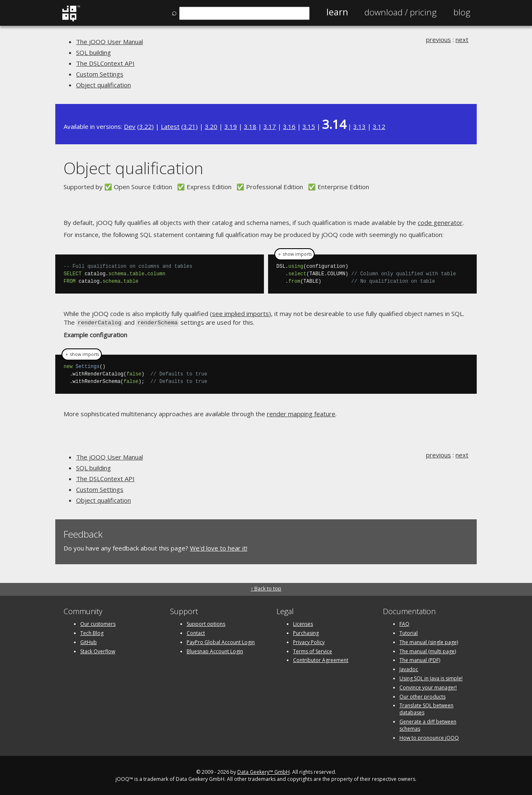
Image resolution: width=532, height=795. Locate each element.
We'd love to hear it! (219, 548)
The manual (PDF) (420, 659)
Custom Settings (100, 74)
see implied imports (240, 314)
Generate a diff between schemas (428, 724)
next (462, 40)
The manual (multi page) (428, 651)
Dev (130, 126)
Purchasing (306, 632)
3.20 (211, 126)
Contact (196, 632)
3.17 (270, 126)
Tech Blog (92, 632)
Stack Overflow (98, 651)
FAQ (404, 623)
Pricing (401, 12)
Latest (170, 126)
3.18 (250, 126)
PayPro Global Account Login (221, 641)
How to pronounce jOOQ (429, 737)
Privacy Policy (309, 641)
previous (438, 40)
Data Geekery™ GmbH (264, 771)
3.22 (145, 126)
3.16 (289, 126)
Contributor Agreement (321, 659)
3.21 (190, 126)
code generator (440, 222)
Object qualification (103, 85)
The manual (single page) (429, 641)
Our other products (422, 696)
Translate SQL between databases (426, 708)
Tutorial (409, 632)
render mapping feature (301, 413)
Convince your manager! (428, 687)
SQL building (94, 52)
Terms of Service (313, 651)
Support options (206, 623)
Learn (337, 12)
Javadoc (409, 668)
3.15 (309, 126)
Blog (462, 12)
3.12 (379, 126)
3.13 (360, 126)
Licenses (303, 623)
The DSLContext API (105, 63)
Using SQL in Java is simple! (431, 678)
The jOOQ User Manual (110, 42)
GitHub (89, 641)
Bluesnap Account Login (215, 651)
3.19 (231, 126)
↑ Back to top (266, 588)
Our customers (98, 623)
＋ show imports (294, 254)
